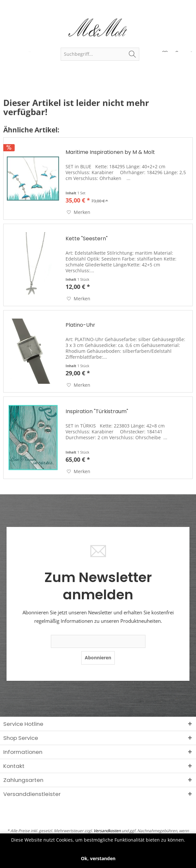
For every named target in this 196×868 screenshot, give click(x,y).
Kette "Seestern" (87, 239)
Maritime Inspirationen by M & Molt (110, 152)
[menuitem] (100, 54)
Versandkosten (107, 831)
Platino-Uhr (80, 325)
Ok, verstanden (98, 858)
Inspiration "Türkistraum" (97, 412)
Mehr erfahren (98, 846)
